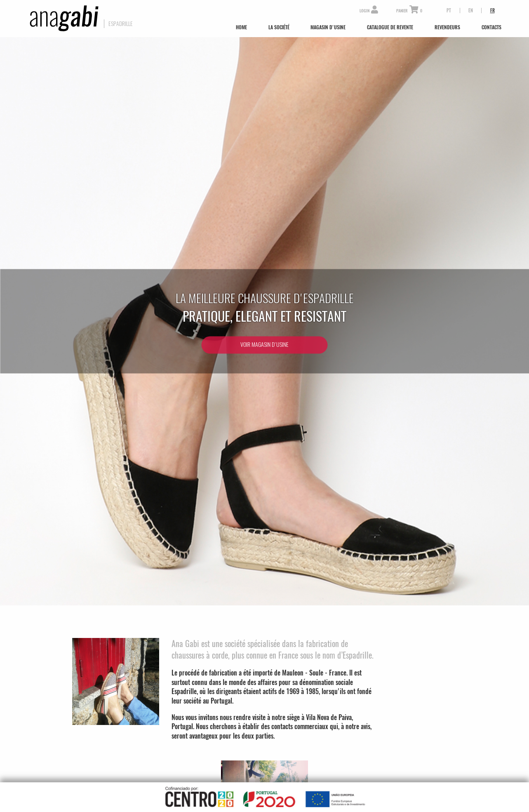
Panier (409, 11)
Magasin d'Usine (328, 27)
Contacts (491, 27)
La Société (279, 27)
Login (369, 11)
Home (241, 27)
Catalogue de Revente (390, 27)
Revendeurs (447, 27)
